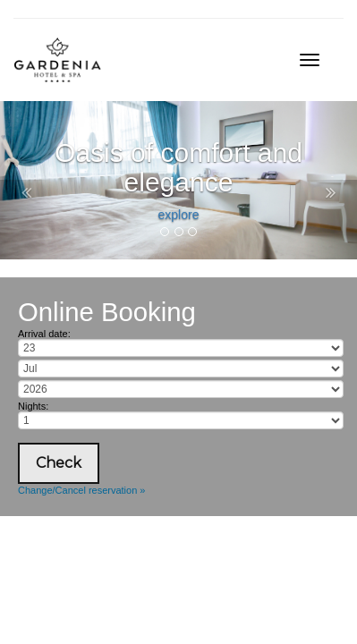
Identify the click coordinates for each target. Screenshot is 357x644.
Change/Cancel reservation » (81, 490)
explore (179, 215)
